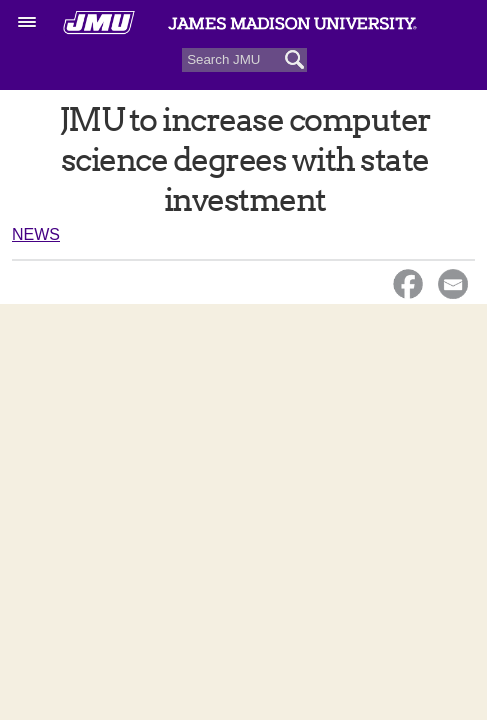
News (36, 234)
